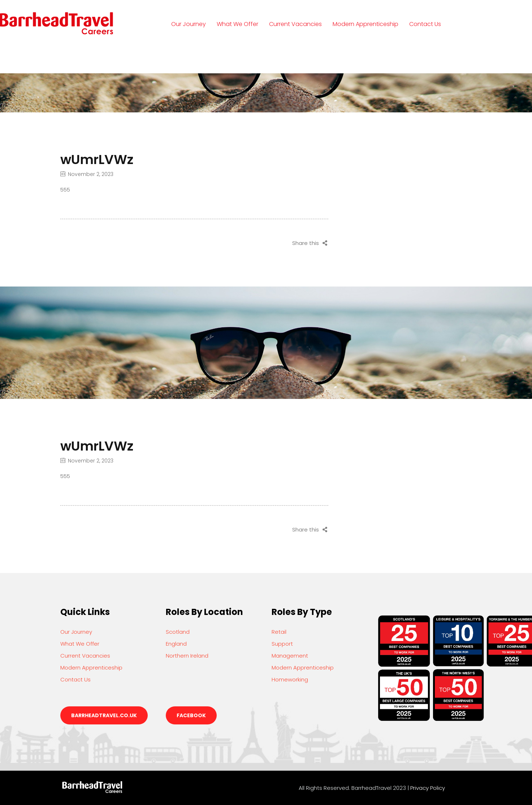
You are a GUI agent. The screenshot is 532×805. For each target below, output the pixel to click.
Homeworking (290, 679)
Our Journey (189, 24)
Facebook (191, 715)
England (176, 644)
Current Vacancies (295, 24)
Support (282, 644)
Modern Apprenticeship (366, 24)
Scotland (178, 632)
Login (186, 57)
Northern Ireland (187, 656)
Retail (279, 632)
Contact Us (425, 24)
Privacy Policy (428, 788)
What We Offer (237, 24)
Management (290, 656)
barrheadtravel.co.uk (104, 715)
